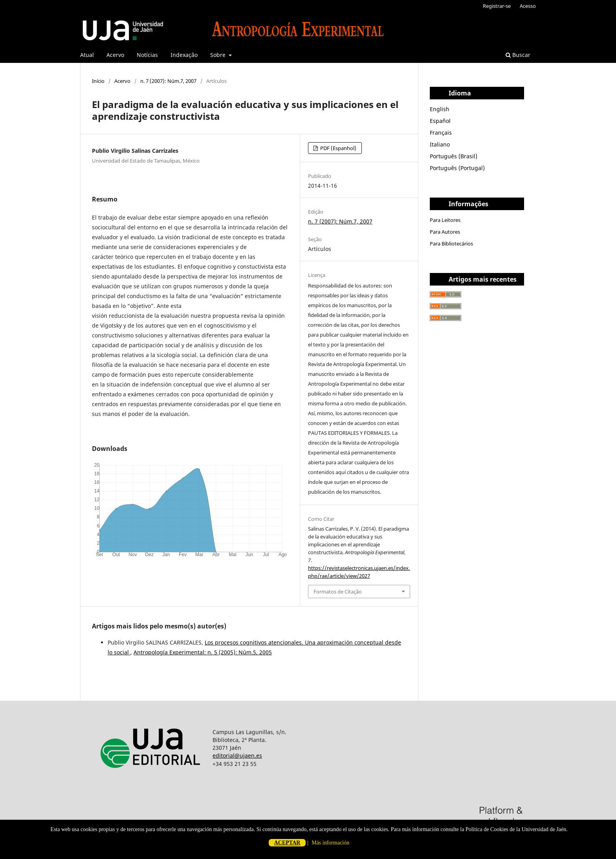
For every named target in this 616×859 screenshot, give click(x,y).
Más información (330, 843)
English (440, 109)
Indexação (184, 55)
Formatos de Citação (338, 592)
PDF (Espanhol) (338, 148)
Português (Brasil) (454, 156)
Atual (87, 55)
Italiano (440, 144)
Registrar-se (497, 6)
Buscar (518, 55)
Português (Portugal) (457, 168)
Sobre (219, 55)
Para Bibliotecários (451, 244)
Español (440, 121)
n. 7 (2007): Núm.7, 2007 (168, 81)
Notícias (147, 55)
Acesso (528, 6)
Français (441, 133)
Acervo (115, 55)
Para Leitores (445, 220)
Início (98, 81)
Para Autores (445, 232)
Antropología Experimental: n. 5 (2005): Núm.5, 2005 (203, 652)
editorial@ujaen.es (237, 756)
